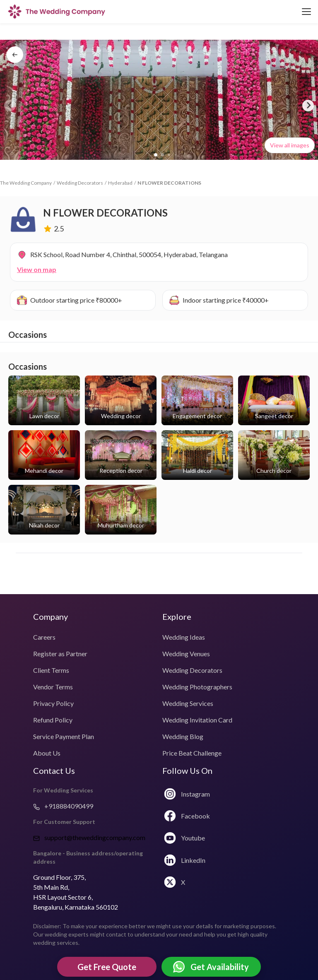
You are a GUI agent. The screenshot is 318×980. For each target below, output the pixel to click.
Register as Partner (60, 654)
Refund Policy (53, 720)
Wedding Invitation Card (197, 720)
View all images (290, 145)
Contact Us (54, 771)
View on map (37, 269)
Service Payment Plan (64, 736)
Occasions (28, 335)
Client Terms (51, 670)
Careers (44, 637)
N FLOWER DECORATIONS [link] (169, 183)
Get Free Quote (107, 967)
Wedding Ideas (184, 637)
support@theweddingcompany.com (89, 838)
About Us (47, 753)
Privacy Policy (53, 703)
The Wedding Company (26, 183)
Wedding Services (188, 703)
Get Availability (211, 967)
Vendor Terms (53, 687)
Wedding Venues (186, 654)
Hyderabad (120, 183)
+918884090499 (63, 806)
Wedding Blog (183, 736)
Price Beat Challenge (192, 753)
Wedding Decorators (80, 183)
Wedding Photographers (197, 687)
